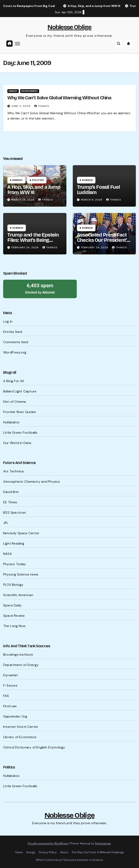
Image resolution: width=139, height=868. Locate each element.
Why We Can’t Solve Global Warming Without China (59, 98)
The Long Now (14, 626)
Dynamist (11, 675)
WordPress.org (15, 352)
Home (19, 852)
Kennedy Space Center (21, 533)
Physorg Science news (21, 574)
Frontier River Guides (20, 412)
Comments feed (16, 342)
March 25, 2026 (23, 200)
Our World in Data (17, 443)
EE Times (10, 502)
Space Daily (12, 605)
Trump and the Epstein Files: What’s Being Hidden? (33, 240)
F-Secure (10, 685)
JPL (6, 523)
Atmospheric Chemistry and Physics (32, 482)
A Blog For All (13, 381)
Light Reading (14, 543)
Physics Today (15, 564)
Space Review (14, 616)
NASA (8, 554)
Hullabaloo (11, 422)
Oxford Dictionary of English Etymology (34, 747)
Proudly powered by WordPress (48, 843)
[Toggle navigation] (17, 43)
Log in (8, 321)
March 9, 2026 (92, 200)
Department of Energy (21, 665)
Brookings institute (18, 655)
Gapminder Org (15, 716)
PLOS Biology (13, 585)
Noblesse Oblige (69, 27)
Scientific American (18, 595)
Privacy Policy (48, 852)
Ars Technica (13, 471)
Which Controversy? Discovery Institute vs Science (69, 860)
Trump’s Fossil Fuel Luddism (98, 190)
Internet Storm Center (21, 727)
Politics (38, 180)
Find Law (10, 706)
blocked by (40, 288)
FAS (6, 696)
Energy (13, 91)
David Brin (11, 492)
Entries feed (13, 332)
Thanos (42, 106)
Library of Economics (20, 737)
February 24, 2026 (25, 247)
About (64, 852)
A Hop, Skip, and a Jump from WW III (34, 190)
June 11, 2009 (21, 106)
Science (87, 180)
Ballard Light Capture (20, 391)
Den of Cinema (15, 402)
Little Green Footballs (20, 433)
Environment (30, 91)
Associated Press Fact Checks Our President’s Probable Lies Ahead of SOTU (103, 243)
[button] (119, 44)
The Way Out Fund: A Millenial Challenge (98, 852)
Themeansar (103, 843)
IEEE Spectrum (15, 512)
